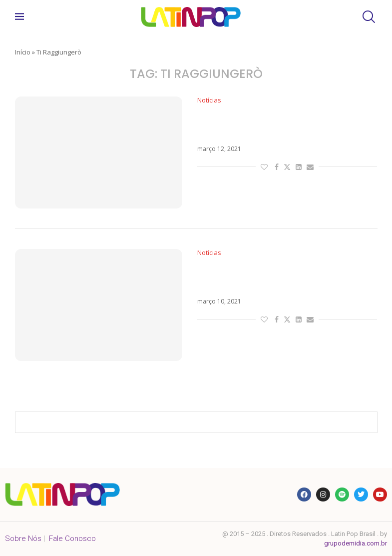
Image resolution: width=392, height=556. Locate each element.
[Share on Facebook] (277, 167)
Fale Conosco (72, 538)
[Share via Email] (310, 167)
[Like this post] (264, 167)
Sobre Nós (23, 538)
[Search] (368, 17)
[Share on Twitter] (287, 167)
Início (23, 52)
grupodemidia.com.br (356, 543)
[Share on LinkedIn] (299, 167)
